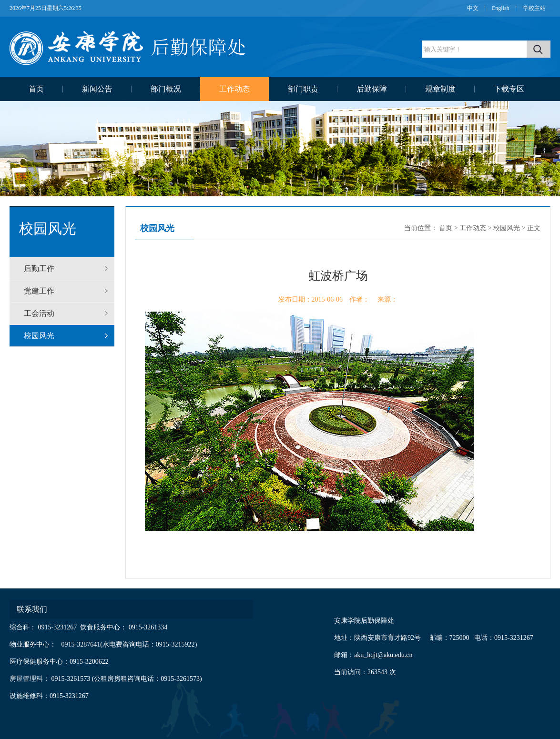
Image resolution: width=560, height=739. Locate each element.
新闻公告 (97, 89)
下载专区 (509, 89)
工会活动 (39, 313)
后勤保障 (372, 89)
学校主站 (534, 8)
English (501, 8)
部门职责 (303, 89)
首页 (36, 89)
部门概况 (166, 89)
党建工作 (39, 291)
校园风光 (39, 336)
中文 (473, 8)
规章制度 (440, 89)
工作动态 (234, 89)
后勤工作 (39, 268)
